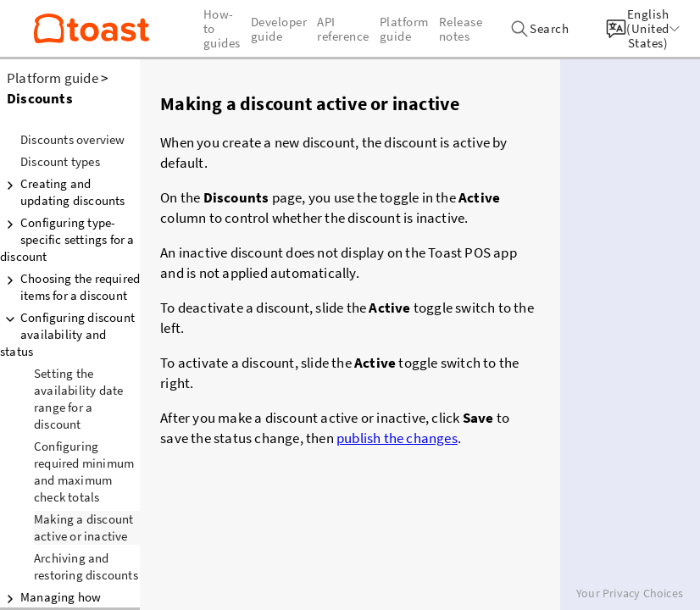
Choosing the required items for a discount (70, 287)
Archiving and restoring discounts (86, 566)
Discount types (60, 161)
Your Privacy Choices (630, 593)
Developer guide (279, 29)
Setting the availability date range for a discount (78, 399)
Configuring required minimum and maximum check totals (84, 471)
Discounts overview (73, 139)
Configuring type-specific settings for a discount (67, 239)
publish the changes (397, 438)
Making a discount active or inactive (83, 527)
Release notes (461, 29)
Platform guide (53, 78)
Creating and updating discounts (63, 192)
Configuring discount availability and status (67, 334)
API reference (343, 29)
